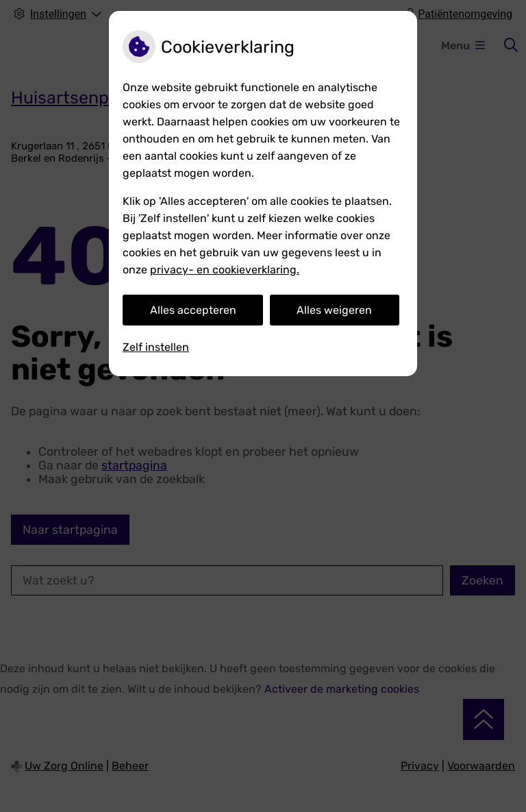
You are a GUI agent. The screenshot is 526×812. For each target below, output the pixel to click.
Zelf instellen (156, 347)
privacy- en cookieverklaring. (225, 270)
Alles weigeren (334, 310)
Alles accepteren (193, 310)
